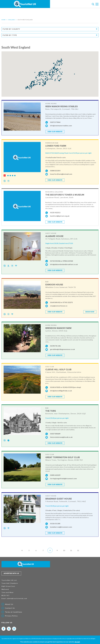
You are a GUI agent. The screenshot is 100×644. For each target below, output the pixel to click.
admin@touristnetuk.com (17, 598)
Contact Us (10, 608)
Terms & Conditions (14, 612)
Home (4, 20)
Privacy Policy (11, 616)
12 (78, 550)
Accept (77, 642)
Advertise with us (11, 573)
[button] (49, 72)
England (12, 20)
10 (64, 550)
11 (71, 550)
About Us (9, 604)
